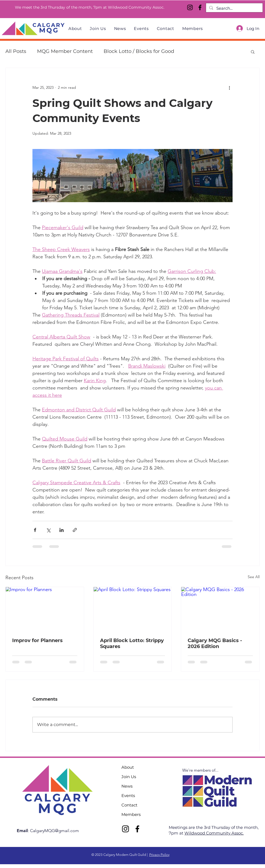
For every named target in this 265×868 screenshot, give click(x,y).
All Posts (16, 51)
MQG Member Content (65, 51)
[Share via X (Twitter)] (48, 530)
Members (131, 814)
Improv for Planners (37, 640)
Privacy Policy (159, 855)
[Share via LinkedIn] (62, 530)
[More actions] (229, 87)
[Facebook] (200, 7)
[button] (253, 52)
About (128, 767)
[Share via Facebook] (35, 530)
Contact (129, 805)
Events (128, 796)
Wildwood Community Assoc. (214, 833)
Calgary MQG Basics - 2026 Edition (215, 643)
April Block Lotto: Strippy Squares (132, 643)
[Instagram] (190, 7)
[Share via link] (75, 530)
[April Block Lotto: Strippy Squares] (133, 609)
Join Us (129, 777)
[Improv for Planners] (45, 609)
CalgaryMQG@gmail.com (54, 831)
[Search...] (234, 8)
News (127, 786)
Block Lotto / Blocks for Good (139, 51)
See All (254, 577)
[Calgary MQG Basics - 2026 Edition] (220, 609)
